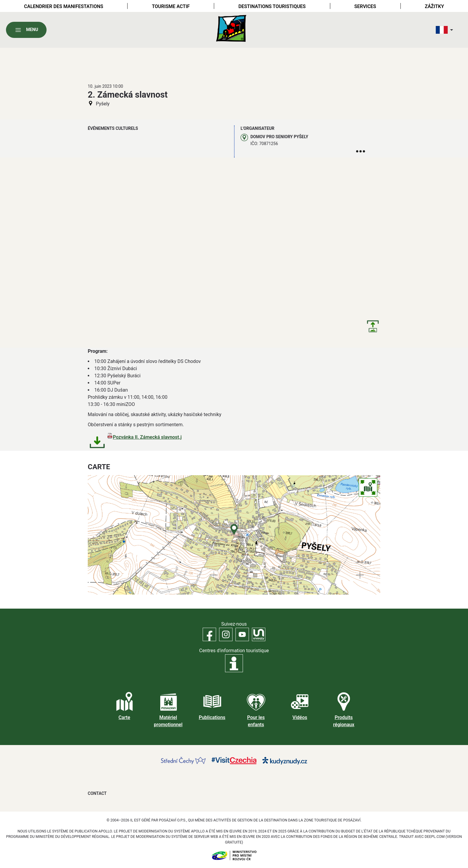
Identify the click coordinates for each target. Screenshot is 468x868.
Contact (97, 793)
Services (365, 6)
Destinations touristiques (272, 6)
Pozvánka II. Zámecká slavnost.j (147, 437)
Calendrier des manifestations (64, 6)
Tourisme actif (171, 6)
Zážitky (434, 6)
